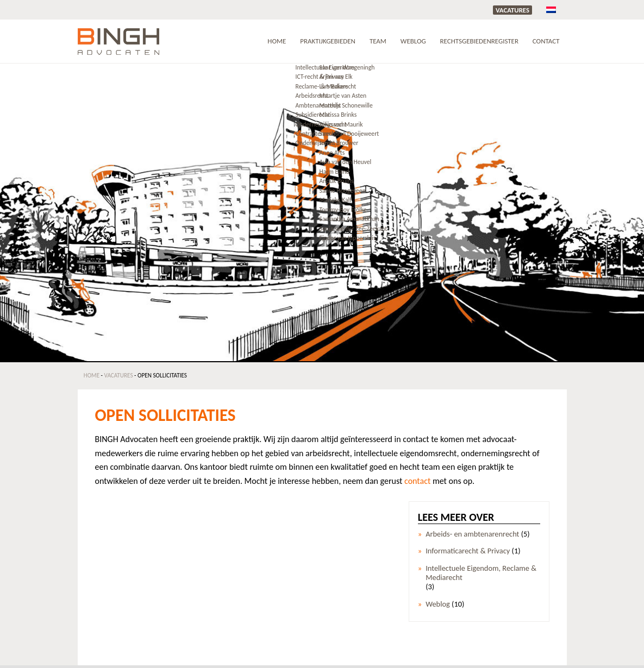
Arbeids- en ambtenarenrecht (472, 534)
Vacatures (512, 10)
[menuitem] (551, 10)
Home (277, 41)
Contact (546, 41)
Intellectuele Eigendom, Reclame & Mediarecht (481, 573)
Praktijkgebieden (328, 41)
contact (417, 481)
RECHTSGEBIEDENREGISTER (479, 41)
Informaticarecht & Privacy (468, 551)
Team (378, 41)
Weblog (413, 41)
